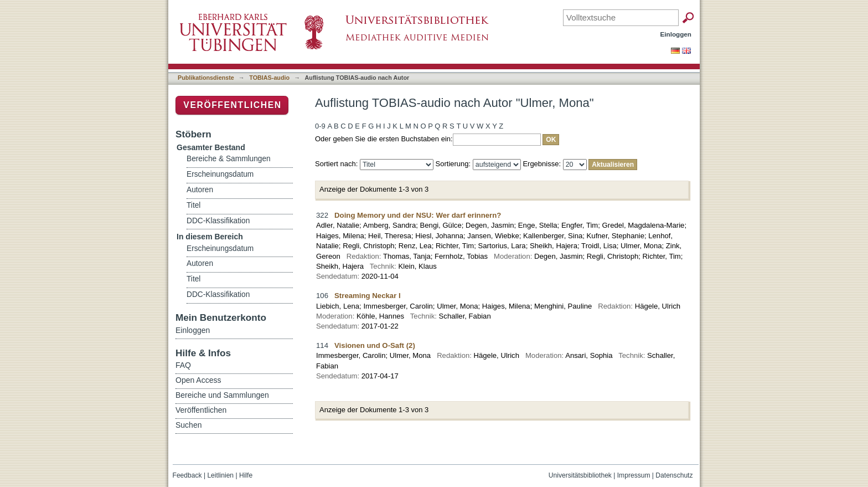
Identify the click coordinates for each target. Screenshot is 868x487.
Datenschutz (674, 475)
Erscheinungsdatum (220, 174)
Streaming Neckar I (368, 296)
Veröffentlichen (232, 105)
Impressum (634, 475)
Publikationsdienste (206, 78)
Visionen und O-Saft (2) (375, 345)
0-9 (320, 126)
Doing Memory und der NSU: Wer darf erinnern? (418, 215)
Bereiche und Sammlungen (222, 395)
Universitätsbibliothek (580, 475)
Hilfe (246, 475)
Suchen (188, 425)
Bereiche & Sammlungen (229, 159)
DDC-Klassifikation (218, 221)
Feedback (187, 475)
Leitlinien (220, 475)
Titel (193, 205)
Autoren (200, 190)
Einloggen (676, 34)
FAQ (183, 365)
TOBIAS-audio (269, 78)
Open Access (198, 380)
